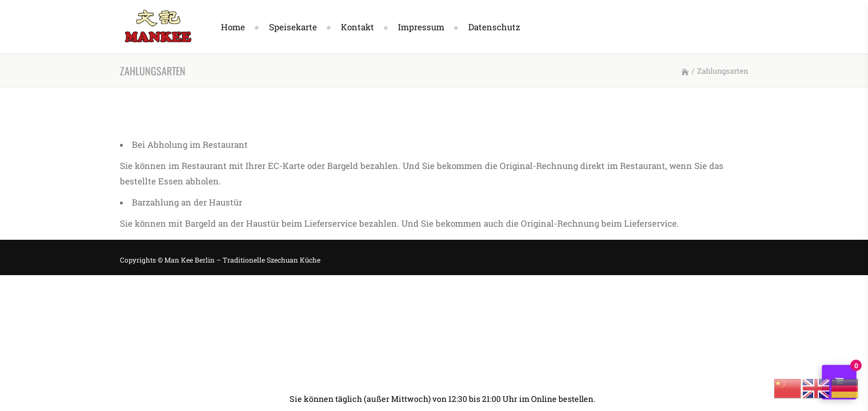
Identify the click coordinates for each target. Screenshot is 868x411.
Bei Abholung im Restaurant (190, 144)
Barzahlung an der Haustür (187, 202)
